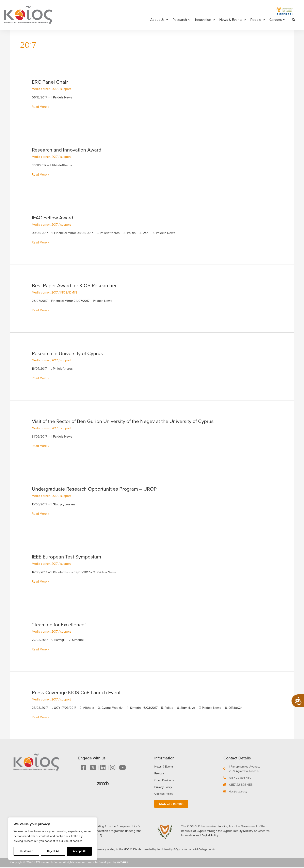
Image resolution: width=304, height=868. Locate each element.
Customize (27, 851)
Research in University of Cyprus (69, 353)
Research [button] (181, 20)
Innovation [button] (205, 20)
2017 (55, 89)
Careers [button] (277, 20)
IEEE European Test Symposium (68, 557)
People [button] (258, 20)
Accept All (79, 851)
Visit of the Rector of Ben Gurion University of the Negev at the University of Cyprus (129, 421)
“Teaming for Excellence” (61, 625)
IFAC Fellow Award (54, 218)
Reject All (53, 851)
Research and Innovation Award (69, 150)
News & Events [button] (233, 20)
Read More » (41, 107)
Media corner (41, 89)
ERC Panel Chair (51, 82)
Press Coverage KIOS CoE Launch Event (79, 692)
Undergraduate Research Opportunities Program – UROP (98, 489)
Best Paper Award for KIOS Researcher (77, 285)
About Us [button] (159, 20)
